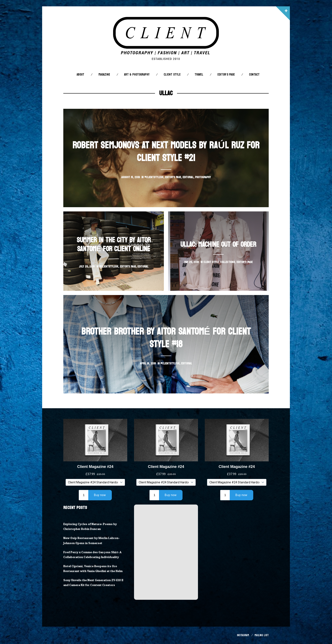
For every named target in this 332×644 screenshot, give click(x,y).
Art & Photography (137, 75)
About (80, 75)
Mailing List (262, 635)
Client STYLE (172, 75)
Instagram (243, 635)
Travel (199, 75)
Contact (254, 75)
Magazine (104, 75)
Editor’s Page (226, 75)
